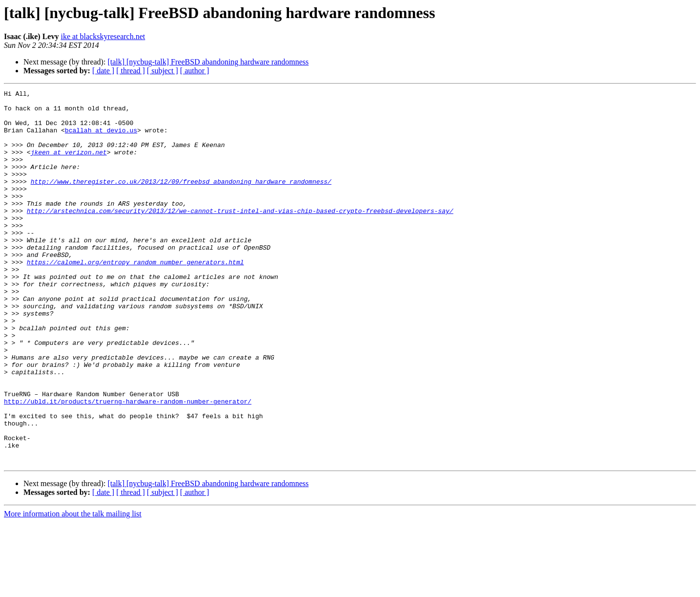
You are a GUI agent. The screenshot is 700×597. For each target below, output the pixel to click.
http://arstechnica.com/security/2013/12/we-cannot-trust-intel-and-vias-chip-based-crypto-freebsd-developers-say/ (240, 235)
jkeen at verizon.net (69, 165)
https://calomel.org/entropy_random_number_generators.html (135, 297)
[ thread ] (131, 71)
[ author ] (195, 71)
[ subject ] (163, 71)
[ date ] (103, 71)
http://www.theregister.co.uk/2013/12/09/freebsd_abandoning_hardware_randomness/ (181, 200)
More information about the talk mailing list (73, 588)
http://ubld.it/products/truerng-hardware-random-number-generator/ (128, 464)
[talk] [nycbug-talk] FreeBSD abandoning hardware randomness (208, 62)
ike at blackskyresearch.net (103, 36)
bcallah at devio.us (101, 139)
